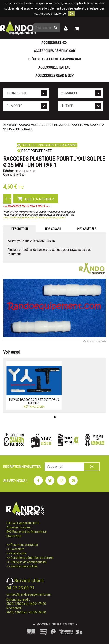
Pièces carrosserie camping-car (54, 59)
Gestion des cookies (24, 566)
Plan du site (18, 553)
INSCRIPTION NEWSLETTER (22, 467)
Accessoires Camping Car (54, 51)
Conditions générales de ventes (32, 558)
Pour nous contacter (24, 545)
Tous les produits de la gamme (47, 145)
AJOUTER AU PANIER (36, 198)
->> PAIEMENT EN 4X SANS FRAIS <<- (26, 206)
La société (17, 549)
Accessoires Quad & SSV (54, 76)
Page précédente (34, 151)
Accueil (9, 125)
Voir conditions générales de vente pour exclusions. (34, 218)
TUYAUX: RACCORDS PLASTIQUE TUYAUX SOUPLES (34, 401)
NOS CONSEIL (53, 229)
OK (71, 14)
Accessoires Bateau (54, 67)
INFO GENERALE (87, 229)
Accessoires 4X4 (54, 43)
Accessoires (27, 125)
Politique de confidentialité (29, 562)
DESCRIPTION (20, 229)
